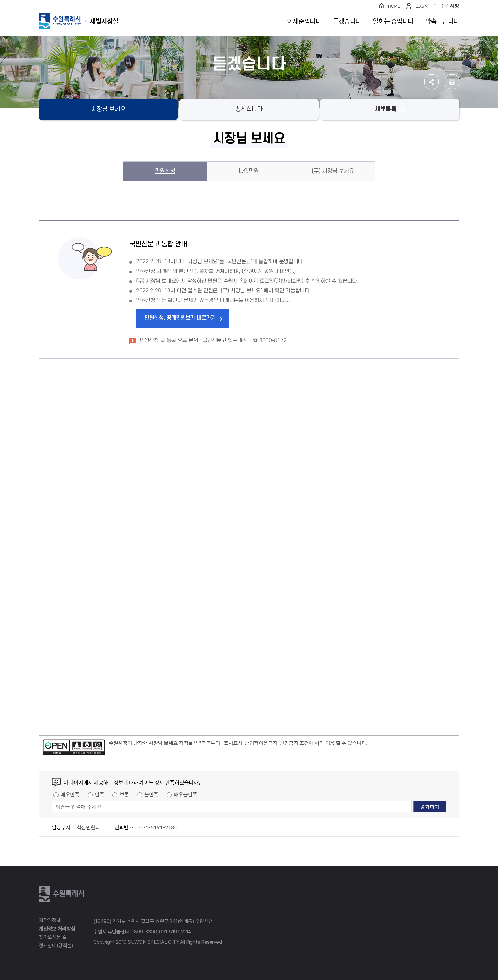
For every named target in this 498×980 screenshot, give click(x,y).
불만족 (151, 794)
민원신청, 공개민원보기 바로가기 (180, 318)
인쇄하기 (452, 82)
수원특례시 (61, 894)
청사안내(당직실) (56, 946)
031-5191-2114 (175, 932)
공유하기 (432, 82)
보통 (124, 794)
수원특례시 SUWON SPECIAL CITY (104, 21)
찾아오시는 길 (53, 937)
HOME (394, 6)
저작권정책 (50, 920)
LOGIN (422, 6)
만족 (99, 794)
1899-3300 (144, 932)
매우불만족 (185, 794)
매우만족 (70, 794)
